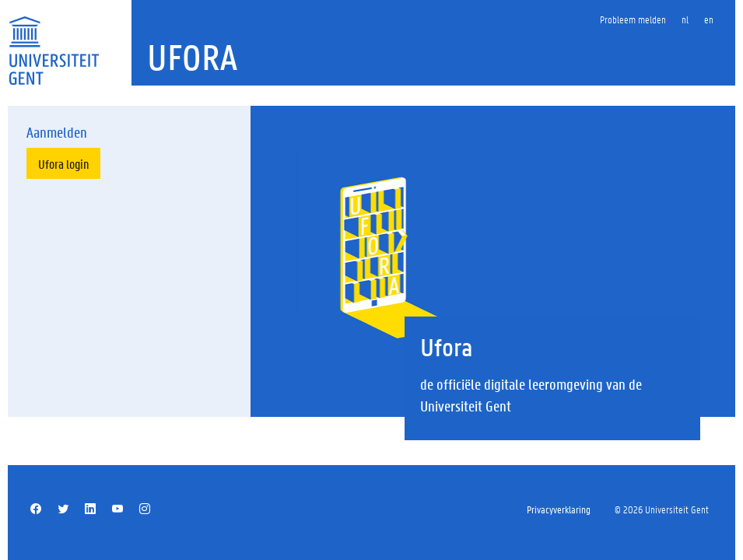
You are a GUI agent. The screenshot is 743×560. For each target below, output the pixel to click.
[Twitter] (63, 509)
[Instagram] (145, 509)
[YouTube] (117, 509)
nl (685, 19)
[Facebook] (36, 509)
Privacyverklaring (559, 509)
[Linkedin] (90, 509)
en (709, 19)
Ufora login (63, 164)
